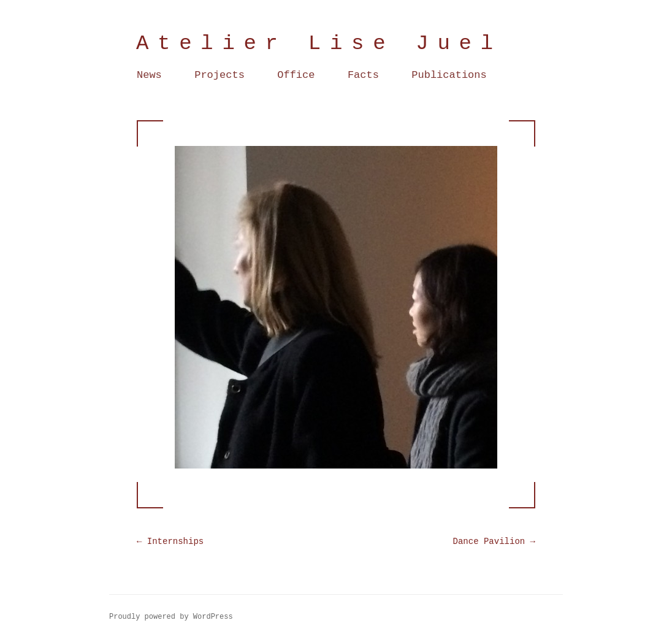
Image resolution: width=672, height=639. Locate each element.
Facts (363, 75)
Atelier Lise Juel (319, 44)
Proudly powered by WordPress (171, 617)
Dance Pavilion (494, 541)
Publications (449, 75)
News (149, 75)
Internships (170, 541)
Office (296, 75)
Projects (220, 75)
